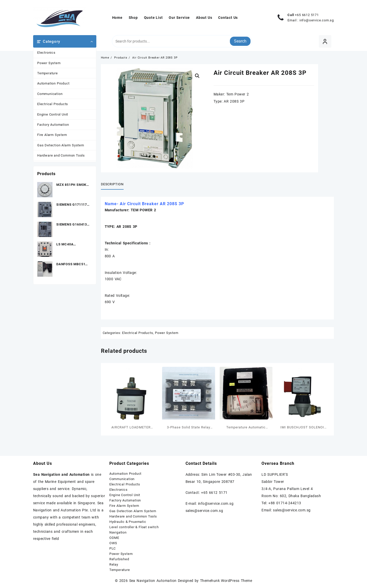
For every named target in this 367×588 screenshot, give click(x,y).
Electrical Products (53, 104)
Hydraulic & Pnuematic (128, 522)
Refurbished (119, 559)
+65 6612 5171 (307, 15)
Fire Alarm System (52, 135)
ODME (114, 538)
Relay (114, 564)
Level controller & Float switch (134, 527)
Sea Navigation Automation (153, 581)
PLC (113, 548)
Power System (49, 63)
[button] (197, 76)
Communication (50, 94)
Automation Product (53, 83)
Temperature (48, 73)
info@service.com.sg (317, 20)
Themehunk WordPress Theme (226, 581)
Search (240, 41)
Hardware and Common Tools (61, 155)
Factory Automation (53, 125)
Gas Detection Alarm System (61, 145)
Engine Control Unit (53, 114)
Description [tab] (112, 184)
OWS (113, 543)
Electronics (46, 53)
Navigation (118, 532)
